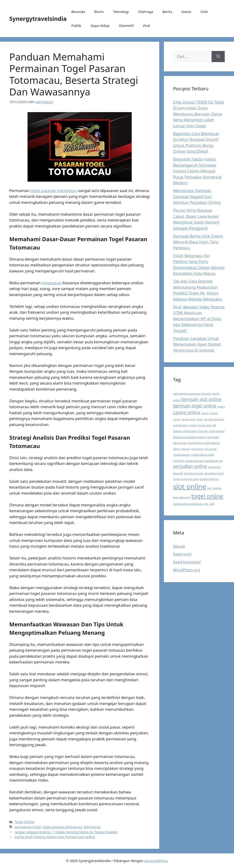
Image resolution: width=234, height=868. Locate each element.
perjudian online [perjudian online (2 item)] (190, 466)
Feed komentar (187, 562)
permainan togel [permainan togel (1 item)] (194, 473)
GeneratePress (156, 861)
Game (186, 12)
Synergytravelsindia (38, 19)
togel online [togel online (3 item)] (207, 496)
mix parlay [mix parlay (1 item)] (210, 449)
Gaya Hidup (100, 25)
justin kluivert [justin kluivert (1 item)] (217, 431)
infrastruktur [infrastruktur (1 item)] (190, 431)
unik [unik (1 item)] (206, 504)
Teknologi (121, 12)
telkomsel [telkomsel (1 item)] (185, 497)
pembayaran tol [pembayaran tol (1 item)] (213, 461)
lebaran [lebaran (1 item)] (186, 449)
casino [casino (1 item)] (221, 407)
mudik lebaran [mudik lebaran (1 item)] (181, 455)
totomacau (52, 283)
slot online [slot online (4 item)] (190, 486)
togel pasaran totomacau (54, 191)
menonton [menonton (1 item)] (197, 449)
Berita (167, 12)
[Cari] (218, 57)
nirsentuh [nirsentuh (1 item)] (179, 461)
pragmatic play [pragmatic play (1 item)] (190, 479)
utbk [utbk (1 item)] (212, 504)
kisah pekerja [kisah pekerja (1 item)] (195, 443)
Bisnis (99, 12)
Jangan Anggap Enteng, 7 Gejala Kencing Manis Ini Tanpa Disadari (66, 832)
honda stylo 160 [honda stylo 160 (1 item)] (207, 425)
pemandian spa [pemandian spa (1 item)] (194, 461)
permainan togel (28, 827)
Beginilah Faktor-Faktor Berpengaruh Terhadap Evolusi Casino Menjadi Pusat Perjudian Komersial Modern (197, 171)
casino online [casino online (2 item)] (187, 413)
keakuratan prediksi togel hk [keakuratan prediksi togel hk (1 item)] (190, 437)
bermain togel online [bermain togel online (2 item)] (195, 406)
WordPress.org (187, 570)
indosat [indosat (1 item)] (177, 431)
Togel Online (24, 822)
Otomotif (126, 25)
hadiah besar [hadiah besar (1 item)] (181, 425)
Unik (204, 12)
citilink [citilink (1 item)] (205, 413)
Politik (76, 25)
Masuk (179, 546)
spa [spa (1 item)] (209, 488)
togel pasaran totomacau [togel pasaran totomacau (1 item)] (188, 504)
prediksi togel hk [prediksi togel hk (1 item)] (209, 479)
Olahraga (146, 12)
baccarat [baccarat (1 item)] (207, 394)
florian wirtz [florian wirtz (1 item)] (188, 419)
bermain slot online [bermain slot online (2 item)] (201, 399)
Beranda (78, 12)
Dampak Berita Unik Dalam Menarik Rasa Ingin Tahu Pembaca (198, 242)
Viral (146, 25)
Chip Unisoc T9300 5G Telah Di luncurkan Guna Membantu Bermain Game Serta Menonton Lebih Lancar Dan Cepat (199, 114)
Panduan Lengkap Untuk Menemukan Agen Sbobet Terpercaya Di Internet (197, 344)
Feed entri (183, 554)
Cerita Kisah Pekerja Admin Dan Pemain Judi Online (55, 837)
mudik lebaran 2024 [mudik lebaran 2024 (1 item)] (202, 455)
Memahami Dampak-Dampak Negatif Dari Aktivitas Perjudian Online (197, 196)
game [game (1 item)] (200, 419)
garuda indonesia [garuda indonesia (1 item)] (214, 419)
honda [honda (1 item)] (193, 425)
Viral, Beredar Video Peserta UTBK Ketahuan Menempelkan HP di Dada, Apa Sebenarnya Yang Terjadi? (199, 319)
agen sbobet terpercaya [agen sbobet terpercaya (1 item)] (187, 394)
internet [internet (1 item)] (203, 431)
